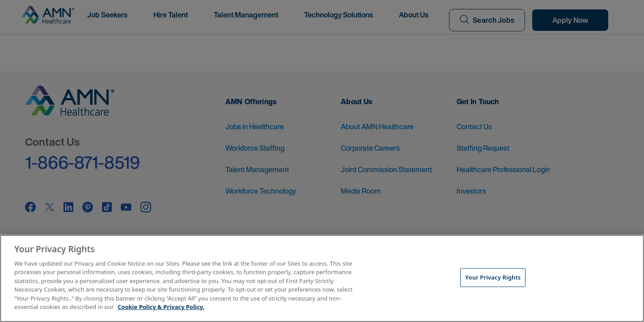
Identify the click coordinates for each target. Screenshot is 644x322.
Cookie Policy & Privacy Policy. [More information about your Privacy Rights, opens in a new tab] (161, 307)
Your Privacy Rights (493, 277)
